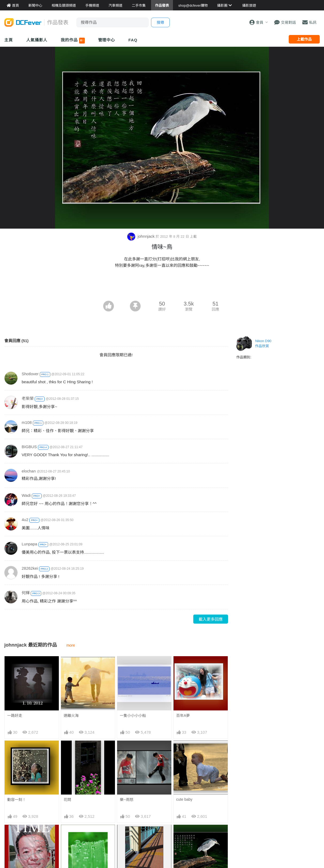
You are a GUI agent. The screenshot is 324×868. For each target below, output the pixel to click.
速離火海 (71, 715)
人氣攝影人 (37, 40)
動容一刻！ (17, 800)
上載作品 (304, 39)
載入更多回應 (211, 619)
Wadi (26, 495)
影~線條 (126, 834)
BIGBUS (29, 447)
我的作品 (73, 41)
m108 (27, 422)
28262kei (30, 568)
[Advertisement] (162, 286)
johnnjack (142, 236)
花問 (67, 800)
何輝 (26, 593)
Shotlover (30, 374)
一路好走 (15, 715)
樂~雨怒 (126, 800)
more (71, 645)
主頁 (9, 40)
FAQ (133, 40)
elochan (29, 471)
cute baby (184, 799)
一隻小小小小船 (133, 715)
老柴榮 (28, 398)
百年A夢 (183, 715)
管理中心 (107, 40)
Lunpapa (29, 544)
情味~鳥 (183, 834)
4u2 (25, 520)
